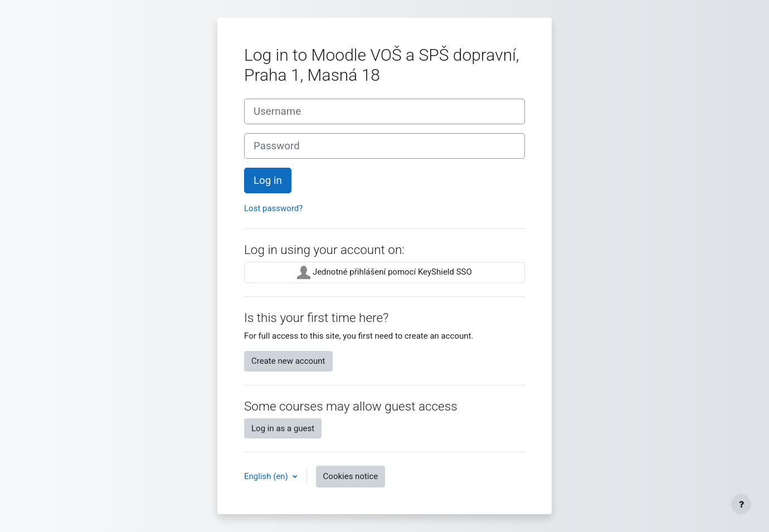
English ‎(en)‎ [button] (267, 476)
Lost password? (273, 208)
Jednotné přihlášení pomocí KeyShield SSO (384, 272)
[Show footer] (741, 504)
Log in (268, 180)
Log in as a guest (283, 428)
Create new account (288, 361)
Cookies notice (351, 476)
